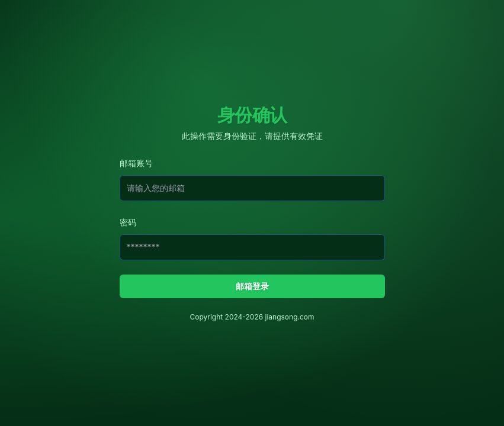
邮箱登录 (252, 286)
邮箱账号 (136, 163)
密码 (128, 222)
